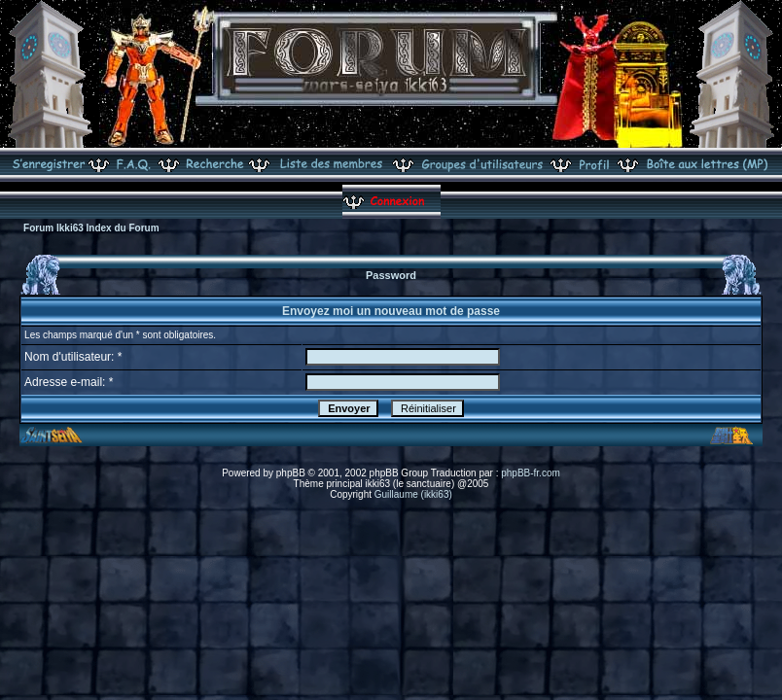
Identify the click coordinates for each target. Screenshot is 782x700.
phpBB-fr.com (531, 473)
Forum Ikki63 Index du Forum (91, 228)
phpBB (291, 473)
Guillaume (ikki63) (413, 494)
